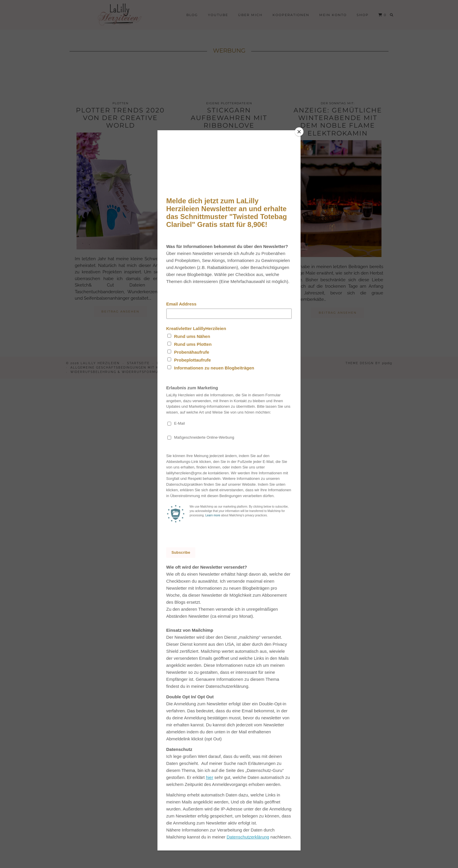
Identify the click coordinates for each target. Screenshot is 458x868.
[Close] (299, 132)
